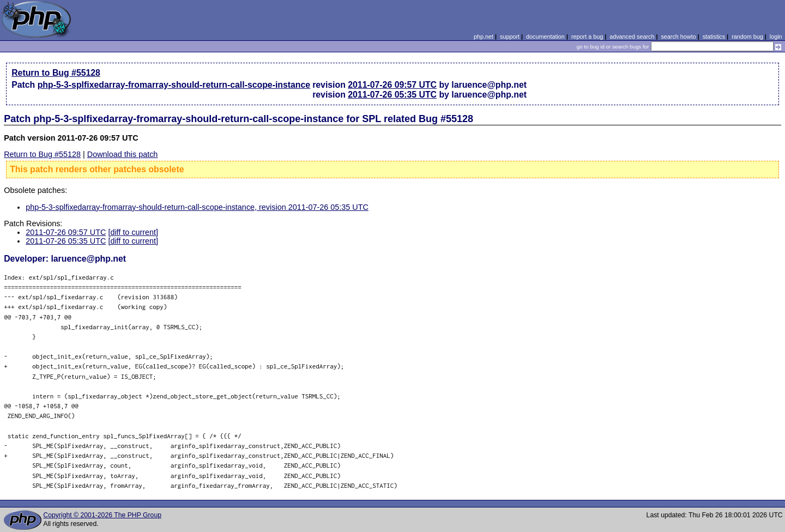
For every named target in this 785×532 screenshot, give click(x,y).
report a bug (587, 37)
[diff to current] (133, 232)
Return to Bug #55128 (56, 73)
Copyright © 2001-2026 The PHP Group (102, 515)
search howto (678, 37)
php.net (484, 37)
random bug (747, 37)
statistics (714, 37)
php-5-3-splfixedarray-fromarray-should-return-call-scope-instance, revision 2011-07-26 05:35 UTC (197, 207)
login (776, 37)
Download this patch (123, 154)
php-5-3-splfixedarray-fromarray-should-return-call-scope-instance (174, 85)
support (510, 37)
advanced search (632, 37)
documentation (545, 37)
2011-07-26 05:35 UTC (392, 95)
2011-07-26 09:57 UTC (392, 85)
